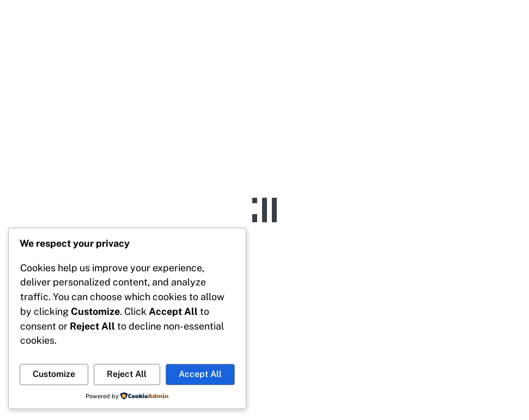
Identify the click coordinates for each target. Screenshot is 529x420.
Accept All (200, 374)
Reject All (127, 374)
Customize (54, 374)
